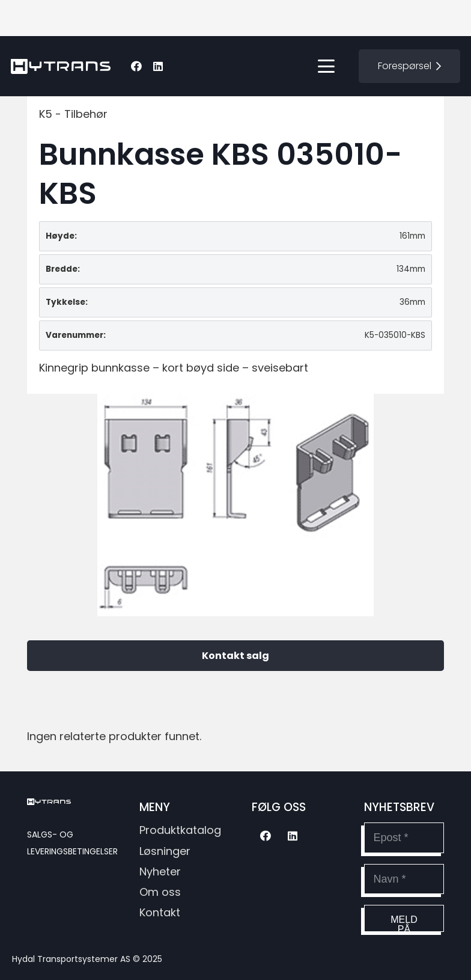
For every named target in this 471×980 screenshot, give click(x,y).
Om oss (160, 892)
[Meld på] (404, 918)
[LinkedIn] (158, 66)
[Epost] (404, 838)
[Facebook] (136, 66)
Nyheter (160, 871)
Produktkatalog (180, 830)
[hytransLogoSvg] (61, 66)
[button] (327, 66)
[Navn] (404, 879)
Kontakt (160, 912)
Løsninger (165, 851)
